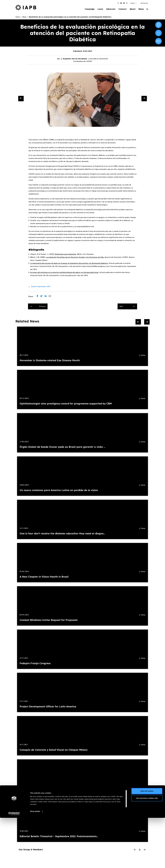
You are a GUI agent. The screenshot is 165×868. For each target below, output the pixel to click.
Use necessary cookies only (147, 848)
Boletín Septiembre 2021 (41, 287)
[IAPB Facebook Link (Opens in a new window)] (121, 3)
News (141, 9)
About (132, 9)
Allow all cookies (147, 841)
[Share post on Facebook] (38, 297)
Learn (98, 9)
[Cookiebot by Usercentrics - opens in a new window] (14, 864)
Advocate (109, 9)
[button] (134, 3)
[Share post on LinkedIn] (47, 297)
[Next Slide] (144, 99)
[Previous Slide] (21, 99)
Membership (144, 3)
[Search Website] (147, 10)
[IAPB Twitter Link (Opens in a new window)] (118, 3)
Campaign (86, 9)
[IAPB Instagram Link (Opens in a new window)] (127, 3)
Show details (35, 862)
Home (18, 17)
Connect (121, 9)
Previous (38, 307)
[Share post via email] (51, 297)
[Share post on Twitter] (42, 297)
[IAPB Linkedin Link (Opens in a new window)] (124, 3)
